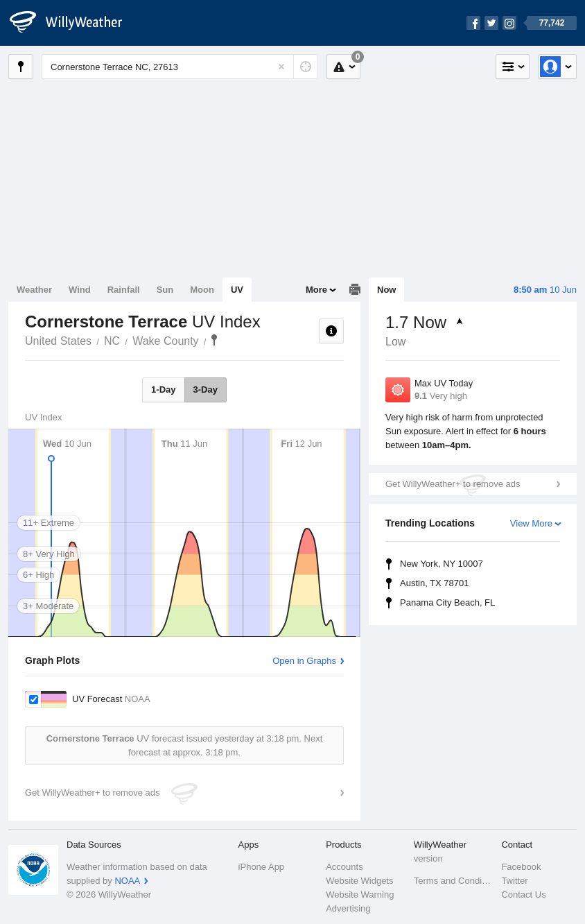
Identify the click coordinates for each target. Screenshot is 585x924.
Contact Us (523, 895)
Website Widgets (359, 881)
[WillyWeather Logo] (73, 23)
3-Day (206, 390)
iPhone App (262, 867)
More (316, 290)
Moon (202, 290)
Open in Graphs (304, 661)
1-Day (163, 390)
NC (112, 341)
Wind (80, 290)
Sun (165, 290)
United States (58, 341)
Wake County (165, 341)
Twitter (514, 881)
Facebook (521, 867)
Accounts (344, 867)
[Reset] (281, 67)
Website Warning (360, 895)
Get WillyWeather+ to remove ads (453, 484)
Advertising (348, 908)
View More (531, 523)
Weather (34, 290)
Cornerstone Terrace (214, 340)
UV (237, 290)
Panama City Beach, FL (447, 602)
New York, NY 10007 (442, 564)
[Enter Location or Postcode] (180, 67)
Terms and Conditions (454, 881)
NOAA (127, 881)
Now (386, 290)
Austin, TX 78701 (435, 583)
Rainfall (124, 290)
